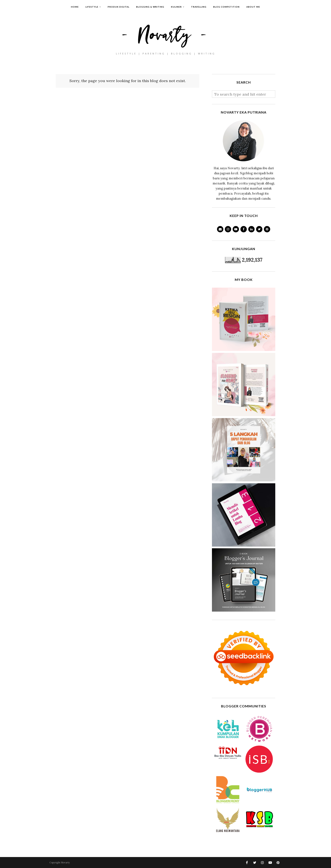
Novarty (65, 863)
